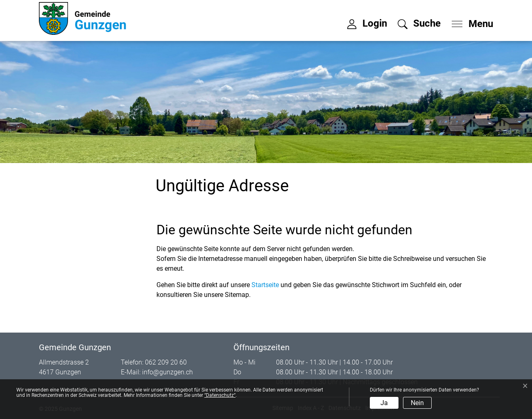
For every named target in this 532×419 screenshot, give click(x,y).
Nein (417, 403)
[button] (419, 23)
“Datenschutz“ (220, 395)
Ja (384, 403)
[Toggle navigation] (470, 22)
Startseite (265, 285)
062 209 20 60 (166, 362)
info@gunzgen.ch (168, 372)
